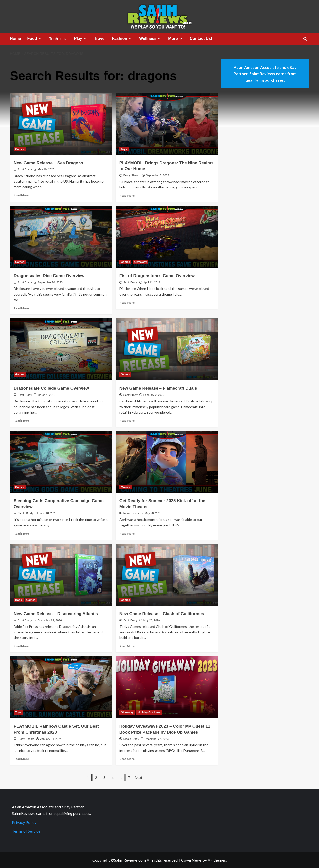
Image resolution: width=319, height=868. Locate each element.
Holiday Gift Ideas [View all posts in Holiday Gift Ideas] (149, 712)
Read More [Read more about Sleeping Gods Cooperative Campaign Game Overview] (21, 533)
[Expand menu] (40, 39)
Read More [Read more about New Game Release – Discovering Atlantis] (21, 646)
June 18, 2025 (48, 513)
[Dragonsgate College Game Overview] (61, 349)
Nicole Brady (25, 513)
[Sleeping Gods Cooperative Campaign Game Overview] (61, 462)
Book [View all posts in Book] (19, 600)
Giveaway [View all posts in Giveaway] (140, 262)
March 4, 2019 (46, 395)
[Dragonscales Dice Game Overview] (61, 237)
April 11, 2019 (152, 282)
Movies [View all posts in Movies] (125, 487)
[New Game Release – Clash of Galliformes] (167, 575)
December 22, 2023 (157, 739)
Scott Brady (25, 169)
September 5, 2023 (158, 175)
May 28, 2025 (153, 513)
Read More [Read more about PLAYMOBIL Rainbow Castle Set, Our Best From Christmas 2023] (21, 759)
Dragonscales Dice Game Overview (49, 276)
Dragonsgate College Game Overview (51, 388)
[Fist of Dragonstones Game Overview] (167, 237)
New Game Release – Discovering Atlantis (56, 614)
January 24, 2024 (51, 739)
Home (15, 38)
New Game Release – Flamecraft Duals (158, 388)
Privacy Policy (24, 822)
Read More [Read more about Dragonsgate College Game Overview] (21, 420)
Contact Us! (201, 38)
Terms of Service (26, 831)
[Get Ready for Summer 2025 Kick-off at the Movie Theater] (167, 462)
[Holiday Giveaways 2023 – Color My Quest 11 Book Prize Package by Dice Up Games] (167, 687)
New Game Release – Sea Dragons (48, 163)
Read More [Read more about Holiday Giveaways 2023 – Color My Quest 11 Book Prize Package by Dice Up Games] (127, 759)
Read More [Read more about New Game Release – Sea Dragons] (21, 195)
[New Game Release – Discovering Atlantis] (61, 575)
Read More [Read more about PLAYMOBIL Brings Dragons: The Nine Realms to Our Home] (127, 196)
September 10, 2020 (50, 282)
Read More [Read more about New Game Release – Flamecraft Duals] (127, 420)
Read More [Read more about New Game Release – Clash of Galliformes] (127, 646)
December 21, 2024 (50, 620)
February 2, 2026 (154, 395)
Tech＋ (58, 39)
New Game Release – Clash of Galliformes (162, 614)
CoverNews (191, 860)
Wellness (151, 39)
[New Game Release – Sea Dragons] (61, 124)
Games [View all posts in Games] (20, 149)
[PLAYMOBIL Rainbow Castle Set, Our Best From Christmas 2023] (61, 687)
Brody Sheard (132, 175)
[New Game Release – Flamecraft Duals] (167, 349)
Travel (100, 38)
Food (35, 39)
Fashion (122, 39)
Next (138, 778)
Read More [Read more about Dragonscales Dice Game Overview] (21, 308)
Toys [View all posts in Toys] (124, 149)
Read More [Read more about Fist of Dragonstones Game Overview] (127, 302)
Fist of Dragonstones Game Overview (157, 276)
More (176, 39)
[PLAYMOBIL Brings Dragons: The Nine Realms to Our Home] (167, 124)
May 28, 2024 (152, 620)
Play (81, 39)
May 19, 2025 (46, 169)
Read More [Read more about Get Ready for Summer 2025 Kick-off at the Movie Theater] (127, 533)
